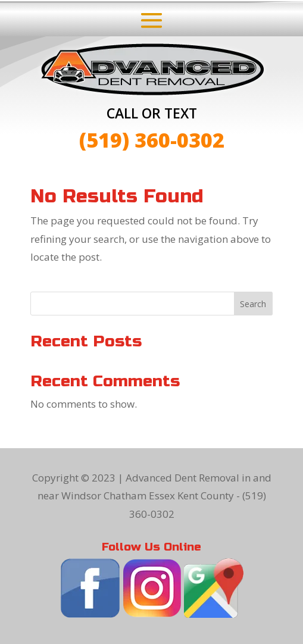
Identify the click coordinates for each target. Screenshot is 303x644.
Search (253, 304)
